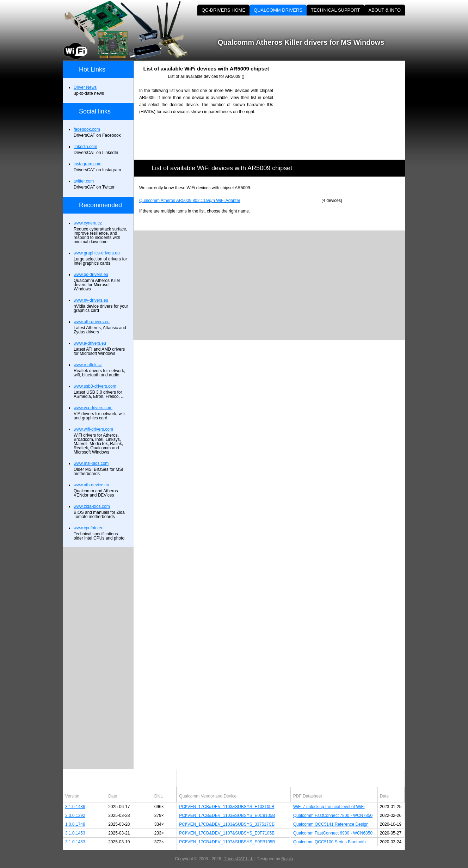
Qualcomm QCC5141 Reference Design (331, 824)
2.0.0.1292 (75, 815)
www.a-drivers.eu (90, 343)
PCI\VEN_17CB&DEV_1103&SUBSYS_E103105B (227, 807)
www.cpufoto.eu (89, 528)
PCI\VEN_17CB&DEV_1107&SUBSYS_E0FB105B (227, 842)
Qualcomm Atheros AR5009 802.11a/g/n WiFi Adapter (190, 201)
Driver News (85, 87)
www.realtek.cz (88, 365)
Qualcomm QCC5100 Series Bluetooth (330, 842)
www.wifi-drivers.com (93, 429)
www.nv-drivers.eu (91, 300)
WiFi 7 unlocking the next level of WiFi (329, 807)
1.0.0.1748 (75, 824)
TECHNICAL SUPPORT (335, 10)
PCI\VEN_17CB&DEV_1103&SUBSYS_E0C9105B (227, 815)
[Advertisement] (345, 110)
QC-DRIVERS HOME (223, 10)
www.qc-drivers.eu (91, 275)
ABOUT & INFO (385, 10)
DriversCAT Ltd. (238, 859)
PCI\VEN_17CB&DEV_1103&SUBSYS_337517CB (227, 824)
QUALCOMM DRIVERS (278, 10)
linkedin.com (85, 147)
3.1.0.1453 (75, 833)
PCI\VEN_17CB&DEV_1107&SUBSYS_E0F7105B (227, 833)
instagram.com (88, 164)
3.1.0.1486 (75, 807)
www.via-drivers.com (93, 408)
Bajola (287, 859)
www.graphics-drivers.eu (97, 253)
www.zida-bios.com (92, 506)
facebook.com (87, 129)
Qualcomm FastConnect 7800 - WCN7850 (333, 815)
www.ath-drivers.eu (92, 322)
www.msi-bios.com (91, 463)
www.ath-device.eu (91, 485)
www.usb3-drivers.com (95, 386)
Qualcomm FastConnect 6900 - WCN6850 (333, 833)
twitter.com (84, 181)
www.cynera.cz (88, 223)
